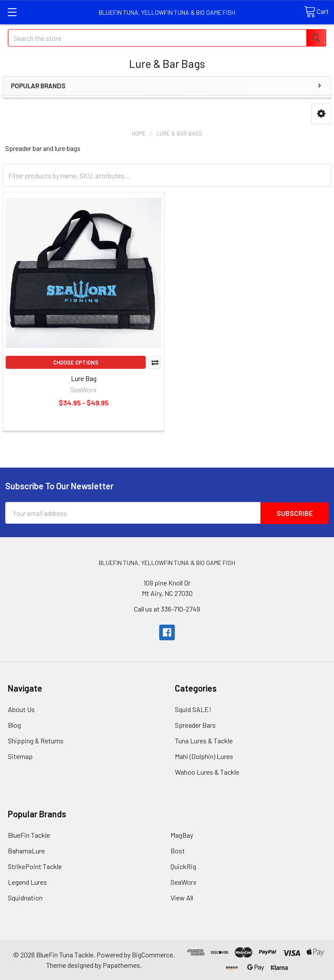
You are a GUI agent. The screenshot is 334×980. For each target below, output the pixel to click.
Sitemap (20, 756)
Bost (178, 850)
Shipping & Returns (36, 740)
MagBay (182, 835)
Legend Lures (27, 881)
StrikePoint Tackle (35, 866)
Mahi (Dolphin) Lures (204, 756)
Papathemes (121, 965)
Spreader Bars (195, 724)
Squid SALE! (193, 709)
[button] (321, 114)
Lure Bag (84, 378)
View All (182, 897)
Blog (14, 724)
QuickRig (183, 866)
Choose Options (76, 362)
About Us (21, 709)
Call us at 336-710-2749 (167, 608)
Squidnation (25, 897)
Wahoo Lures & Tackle (207, 771)
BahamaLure (26, 850)
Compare (155, 362)
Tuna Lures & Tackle (204, 740)
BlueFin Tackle (29, 835)
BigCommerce (152, 954)
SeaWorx (184, 881)
